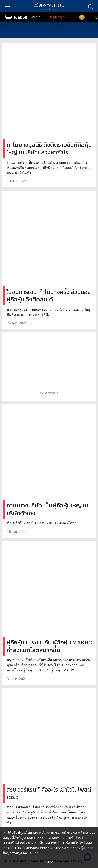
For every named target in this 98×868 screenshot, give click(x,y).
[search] (90, 6)
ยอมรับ (49, 862)
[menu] (8, 6)
